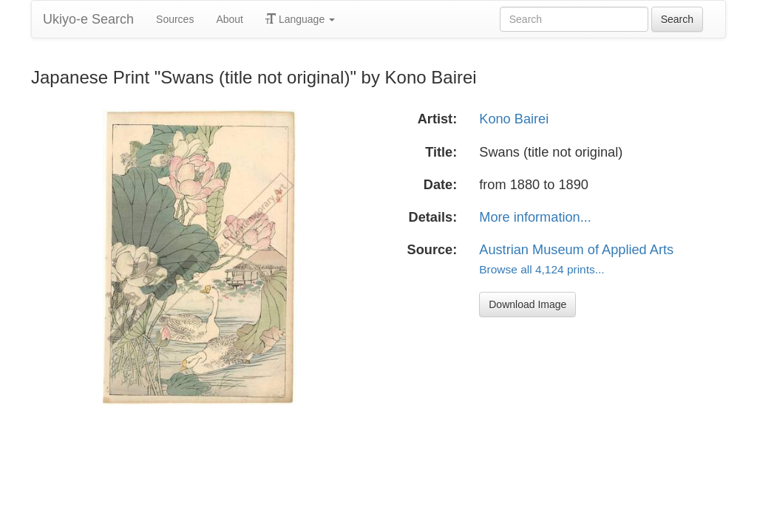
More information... (535, 217)
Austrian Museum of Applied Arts (576, 250)
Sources (175, 19)
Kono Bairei (514, 119)
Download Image (527, 304)
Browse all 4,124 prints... (542, 269)
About (230, 19)
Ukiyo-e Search (88, 19)
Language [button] (300, 19)
